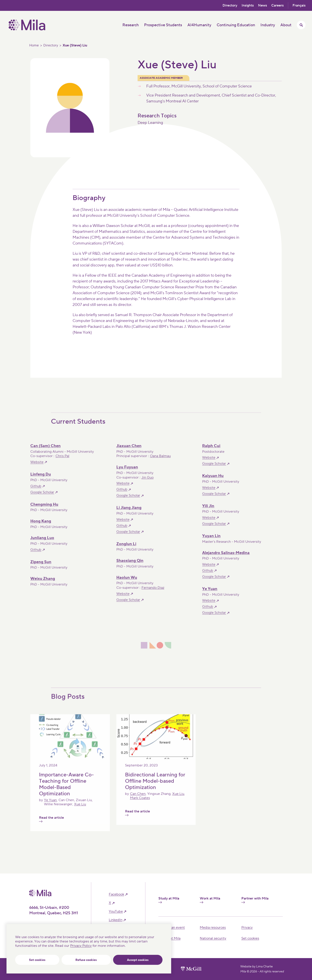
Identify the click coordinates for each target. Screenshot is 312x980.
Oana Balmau (160, 461)
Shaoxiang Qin (130, 565)
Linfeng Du (41, 479)
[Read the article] (70, 762)
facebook (116, 894)
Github (36, 491)
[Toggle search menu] (301, 25)
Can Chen (138, 798)
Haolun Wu (127, 582)
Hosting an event (172, 927)
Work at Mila (210, 900)
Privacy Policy (81, 946)
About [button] (286, 25)
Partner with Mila (255, 900)
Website (37, 467)
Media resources (213, 927)
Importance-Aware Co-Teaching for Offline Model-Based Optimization (66, 789)
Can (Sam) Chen (45, 451)
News (262, 5)
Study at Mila (169, 900)
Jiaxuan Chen (129, 451)
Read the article (51, 824)
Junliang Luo (42, 543)
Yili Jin (208, 510)
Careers (277, 5)
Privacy (247, 927)
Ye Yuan (210, 593)
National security (213, 938)
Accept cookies (138, 960)
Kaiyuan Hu (213, 480)
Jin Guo (148, 482)
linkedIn (116, 920)
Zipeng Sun (41, 566)
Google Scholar (214, 468)
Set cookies (37, 960)
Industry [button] (268, 25)
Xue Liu (80, 809)
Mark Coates (140, 803)
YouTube (116, 912)
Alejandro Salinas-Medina (226, 557)
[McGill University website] (191, 969)
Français (299, 5)
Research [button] (131, 25)
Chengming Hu (44, 509)
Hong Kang (41, 526)
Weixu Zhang (43, 583)
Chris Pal (62, 461)
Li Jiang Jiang (129, 512)
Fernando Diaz (153, 592)
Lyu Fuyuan (127, 472)
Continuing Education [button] (236, 25)
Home (34, 45)
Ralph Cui (211, 451)
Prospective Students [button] (163, 25)
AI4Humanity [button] (199, 25)
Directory (230, 5)
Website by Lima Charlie (257, 967)
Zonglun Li (126, 548)
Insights (248, 5)
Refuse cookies (86, 960)
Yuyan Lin (211, 541)
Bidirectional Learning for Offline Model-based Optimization (155, 786)
